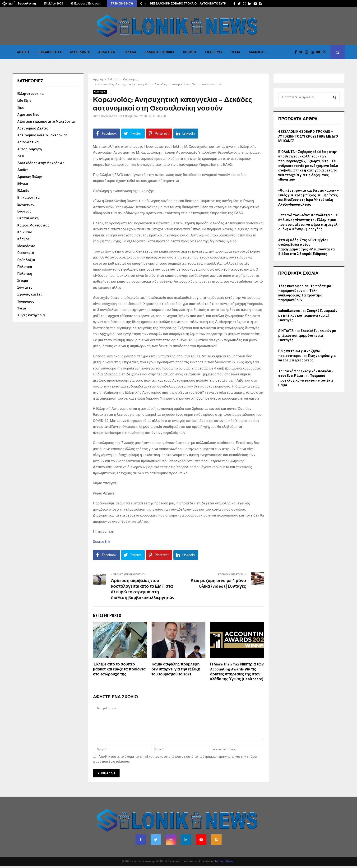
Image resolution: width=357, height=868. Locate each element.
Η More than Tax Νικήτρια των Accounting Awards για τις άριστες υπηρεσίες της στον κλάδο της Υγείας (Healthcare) (237, 672)
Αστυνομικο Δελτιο (33, 128)
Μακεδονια (80, 52)
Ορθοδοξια (26, 260)
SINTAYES (286, 331)
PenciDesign (227, 861)
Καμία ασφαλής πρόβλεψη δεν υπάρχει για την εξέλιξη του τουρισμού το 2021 (176, 669)
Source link (102, 542)
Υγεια (236, 52)
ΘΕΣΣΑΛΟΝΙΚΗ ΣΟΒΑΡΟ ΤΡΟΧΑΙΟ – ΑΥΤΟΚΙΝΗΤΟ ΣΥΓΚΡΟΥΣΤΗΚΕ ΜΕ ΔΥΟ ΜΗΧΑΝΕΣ (308, 136)
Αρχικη (23, 52)
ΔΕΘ (21, 156)
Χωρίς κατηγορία (31, 315)
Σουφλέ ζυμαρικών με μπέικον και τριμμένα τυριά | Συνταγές (308, 315)
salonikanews (108, 116)
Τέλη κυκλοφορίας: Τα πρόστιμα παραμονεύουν (300, 295)
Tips (21, 107)
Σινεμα (23, 281)
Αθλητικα (107, 52)
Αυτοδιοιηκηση (30, 149)
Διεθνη (23, 170)
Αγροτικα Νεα (28, 115)
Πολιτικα (25, 267)
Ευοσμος (24, 211)
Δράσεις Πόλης (30, 177)
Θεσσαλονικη (28, 218)
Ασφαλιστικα (28, 142)
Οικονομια (100, 92)
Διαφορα (256, 52)
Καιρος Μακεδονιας (33, 225)
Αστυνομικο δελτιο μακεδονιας (42, 135)
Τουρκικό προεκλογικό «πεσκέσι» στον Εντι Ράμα (306, 380)
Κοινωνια (25, 232)
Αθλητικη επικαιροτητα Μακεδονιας (46, 121)
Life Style (214, 52)
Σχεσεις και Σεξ (30, 294)
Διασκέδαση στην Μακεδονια (41, 163)
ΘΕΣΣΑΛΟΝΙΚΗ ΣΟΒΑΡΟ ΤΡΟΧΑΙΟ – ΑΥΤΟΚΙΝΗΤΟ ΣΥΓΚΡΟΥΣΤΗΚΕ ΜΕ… (199, 4)
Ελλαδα (130, 52)
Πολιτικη (25, 274)
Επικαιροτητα (50, 52)
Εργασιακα (26, 204)
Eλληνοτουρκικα (160, 52)
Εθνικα (23, 184)
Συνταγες (25, 287)
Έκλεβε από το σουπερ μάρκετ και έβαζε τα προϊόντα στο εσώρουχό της (119, 669)
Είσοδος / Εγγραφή (85, 4)
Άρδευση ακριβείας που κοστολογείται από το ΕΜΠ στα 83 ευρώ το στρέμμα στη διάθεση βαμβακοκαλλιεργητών (143, 589)
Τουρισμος (26, 301)
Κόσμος (190, 52)
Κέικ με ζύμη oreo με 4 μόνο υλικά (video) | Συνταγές (218, 584)
